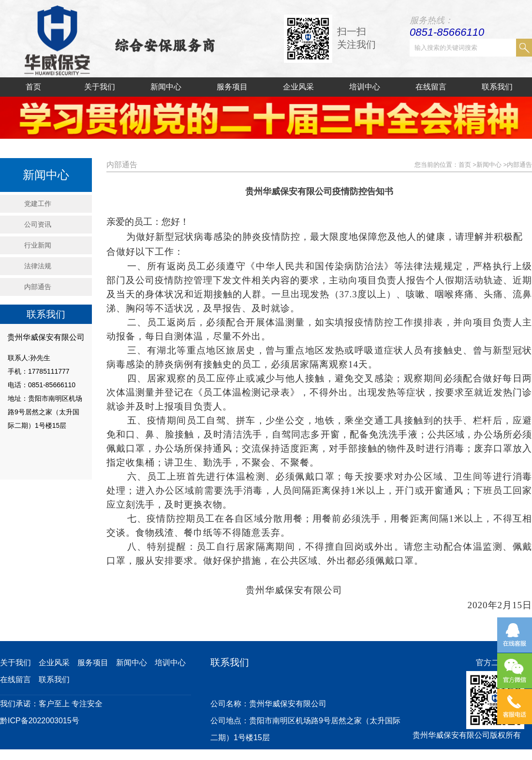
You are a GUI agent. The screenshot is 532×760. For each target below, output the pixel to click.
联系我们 (497, 87)
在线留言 (431, 87)
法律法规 (38, 266)
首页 (33, 87)
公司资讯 (38, 224)
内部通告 (38, 287)
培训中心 (365, 87)
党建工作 (38, 204)
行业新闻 (38, 245)
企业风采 (298, 87)
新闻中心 (166, 87)
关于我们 (100, 87)
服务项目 (232, 87)
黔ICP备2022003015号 (40, 721)
